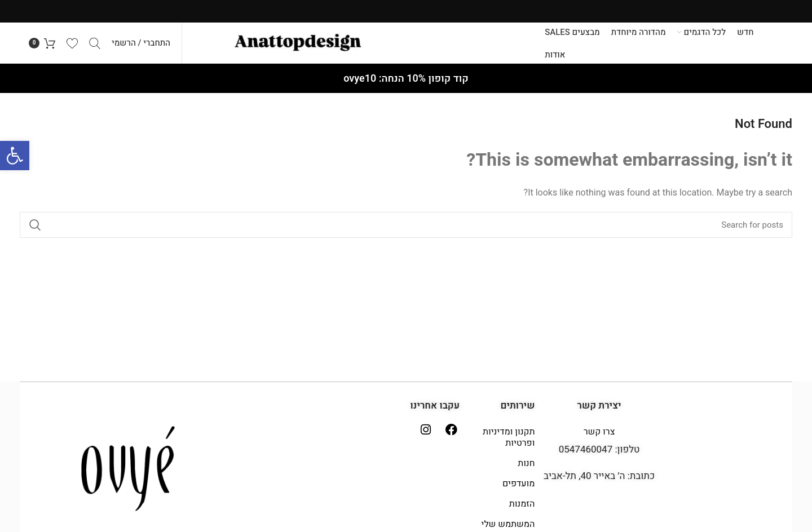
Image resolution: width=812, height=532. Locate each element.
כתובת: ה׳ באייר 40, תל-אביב (599, 480)
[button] (15, 156)
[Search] (95, 45)
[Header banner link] (406, 11)
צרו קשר (599, 436)
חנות (526, 468)
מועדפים (518, 488)
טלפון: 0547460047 (599, 454)
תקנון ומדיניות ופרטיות (509, 442)
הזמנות (522, 508)
